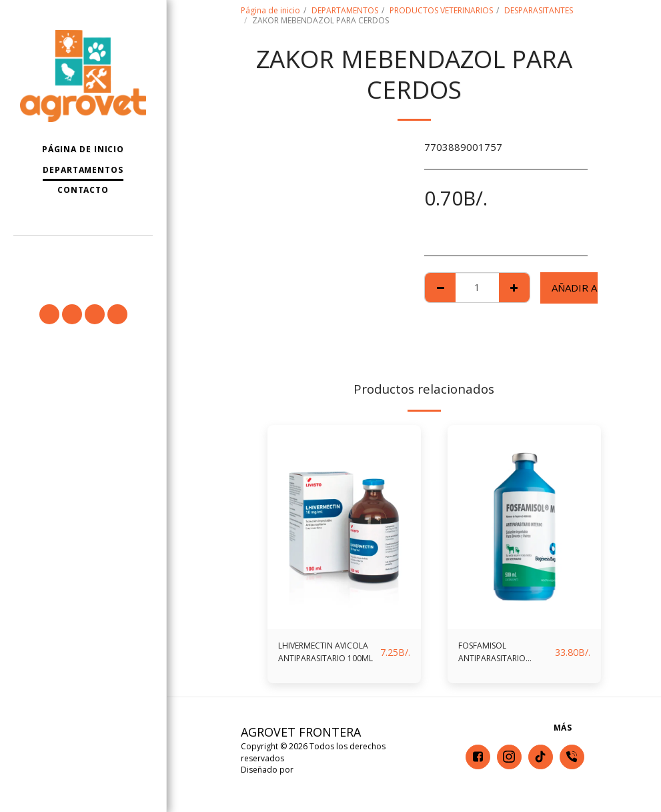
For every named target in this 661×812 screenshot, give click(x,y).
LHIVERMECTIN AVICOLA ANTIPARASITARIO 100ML (322, 655)
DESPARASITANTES (539, 10)
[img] (344, 527)
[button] (83, 253)
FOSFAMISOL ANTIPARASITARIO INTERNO (502, 655)
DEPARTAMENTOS (345, 10)
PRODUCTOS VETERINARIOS (441, 10)
